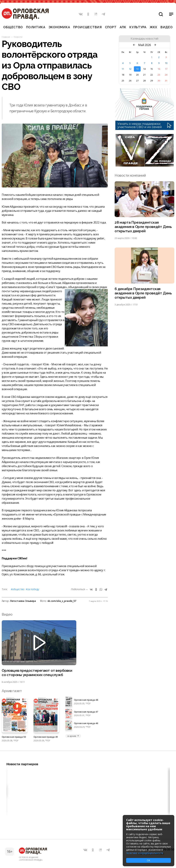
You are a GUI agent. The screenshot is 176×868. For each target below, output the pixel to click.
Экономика (59, 27)
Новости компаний (130, 175)
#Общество (18, 589)
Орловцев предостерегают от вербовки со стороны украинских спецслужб (37, 673)
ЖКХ (153, 27)
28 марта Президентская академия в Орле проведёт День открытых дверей (143, 227)
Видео (167, 27)
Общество (13, 27)
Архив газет (12, 691)
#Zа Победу (32, 589)
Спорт (111, 27)
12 (130, 69)
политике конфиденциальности (145, 853)
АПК (123, 27)
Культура (138, 27)
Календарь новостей (144, 39)
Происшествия (87, 27)
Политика (36, 27)
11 (123, 69)
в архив (73, 736)
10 (166, 63)
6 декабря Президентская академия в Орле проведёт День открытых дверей (143, 293)
